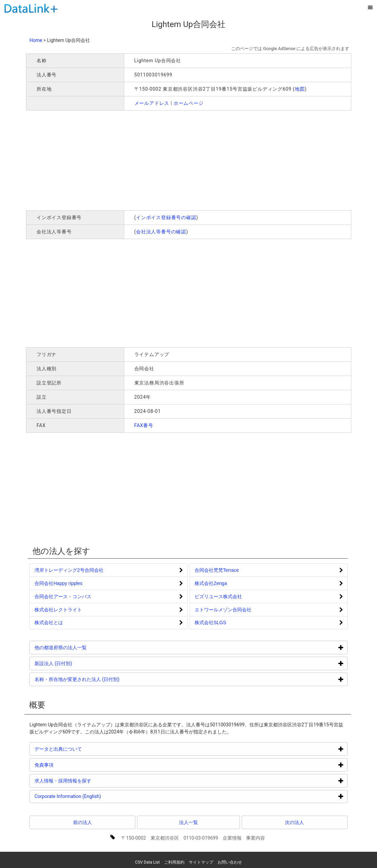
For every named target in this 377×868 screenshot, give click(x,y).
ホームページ (189, 103)
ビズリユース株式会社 (218, 596)
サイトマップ (201, 862)
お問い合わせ (230, 862)
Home (36, 40)
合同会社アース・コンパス (63, 596)
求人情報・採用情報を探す (88, 781)
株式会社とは (49, 623)
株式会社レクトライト (58, 610)
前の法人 (83, 822)
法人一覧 (188, 822)
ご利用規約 (174, 862)
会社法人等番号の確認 (161, 232)
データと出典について (84, 749)
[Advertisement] (124, 160)
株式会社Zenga (211, 583)
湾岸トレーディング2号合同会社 (69, 570)
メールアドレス (152, 103)
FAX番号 (144, 425)
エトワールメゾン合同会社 (223, 610)
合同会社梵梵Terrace (217, 570)
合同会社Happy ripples (59, 583)
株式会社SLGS (210, 623)
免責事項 (70, 765)
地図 (300, 89)
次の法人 (294, 822)
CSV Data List (147, 862)
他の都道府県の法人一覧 (86, 647)
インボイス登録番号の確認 (166, 217)
